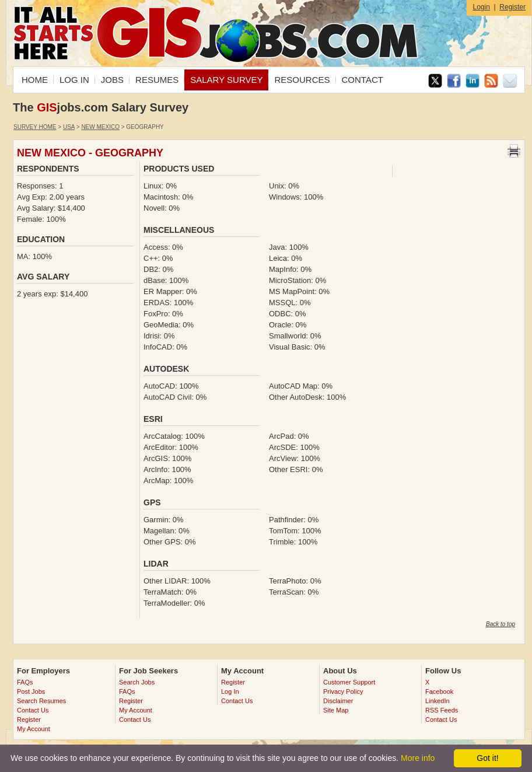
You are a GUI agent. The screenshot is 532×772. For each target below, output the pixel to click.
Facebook (439, 691)
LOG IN (74, 80)
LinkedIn (437, 701)
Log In (230, 691)
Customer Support (349, 682)
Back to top (501, 624)
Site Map (336, 710)
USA (69, 127)
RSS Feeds (442, 710)
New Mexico (100, 127)
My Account (34, 729)
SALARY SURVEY (226, 80)
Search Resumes (41, 701)
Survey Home (35, 127)
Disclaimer (338, 701)
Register (512, 7)
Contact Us (33, 710)
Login (481, 7)
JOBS (112, 80)
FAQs (25, 682)
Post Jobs (31, 691)
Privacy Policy (343, 691)
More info (418, 758)
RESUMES (157, 80)
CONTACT (363, 80)
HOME (35, 80)
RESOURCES (302, 80)
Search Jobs (137, 682)
